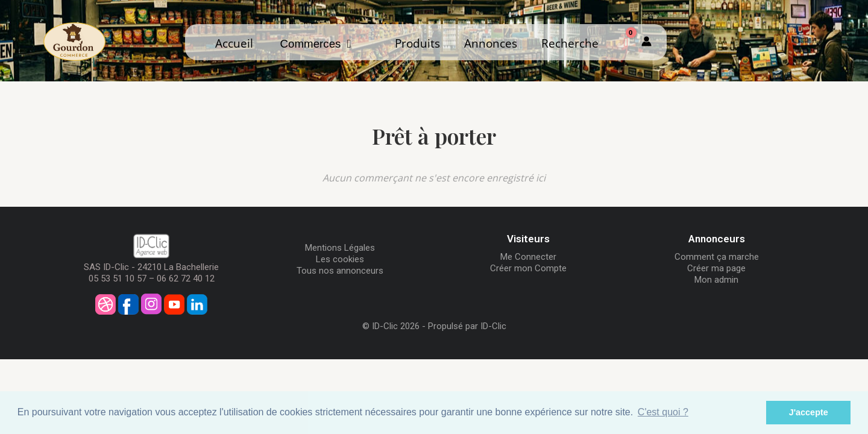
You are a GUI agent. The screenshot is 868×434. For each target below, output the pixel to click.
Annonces (491, 43)
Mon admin (716, 280)
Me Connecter (528, 257)
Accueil (234, 43)
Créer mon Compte (528, 268)
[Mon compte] (646, 42)
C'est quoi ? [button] (663, 412)
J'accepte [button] (809, 412)
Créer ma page (716, 268)
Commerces (316, 44)
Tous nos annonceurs (340, 271)
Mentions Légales (340, 248)
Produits (417, 43)
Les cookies (340, 259)
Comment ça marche (717, 257)
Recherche (570, 43)
